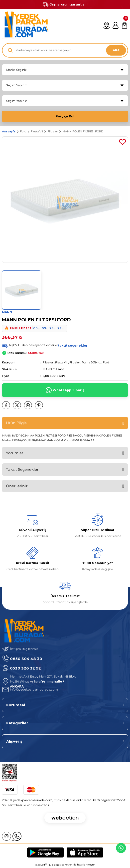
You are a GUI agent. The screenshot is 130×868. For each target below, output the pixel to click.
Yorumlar (15, 453)
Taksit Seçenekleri (23, 469)
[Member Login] (116, 25)
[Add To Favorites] (123, 142)
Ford (106, 362)
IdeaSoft (41, 865)
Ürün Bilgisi (17, 423)
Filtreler (48, 362)
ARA (116, 50)
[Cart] (125, 25)
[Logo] (25, 25)
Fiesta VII (61, 362)
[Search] (65, 50)
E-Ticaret (55, 865)
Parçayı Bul (65, 116)
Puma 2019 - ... (91, 362)
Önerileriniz (17, 486)
